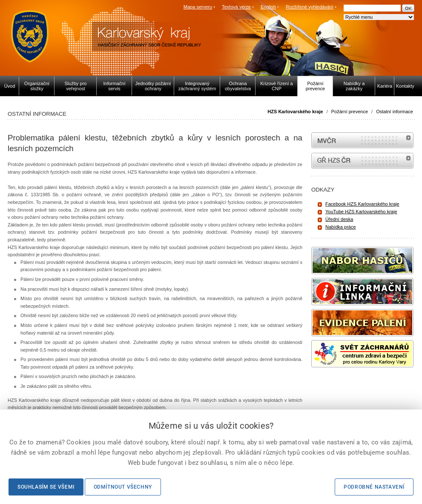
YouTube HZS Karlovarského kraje (361, 212)
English (268, 7)
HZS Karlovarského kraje (296, 112)
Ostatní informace (395, 112)
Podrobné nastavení (374, 487)
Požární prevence (350, 112)
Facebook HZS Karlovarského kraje (362, 204)
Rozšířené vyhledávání (310, 7)
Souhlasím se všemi (46, 487)
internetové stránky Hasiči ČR (362, 161)
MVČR (362, 140)
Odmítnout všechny (123, 487)
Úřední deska (339, 219)
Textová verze (236, 7)
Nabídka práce (341, 227)
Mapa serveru (198, 7)
